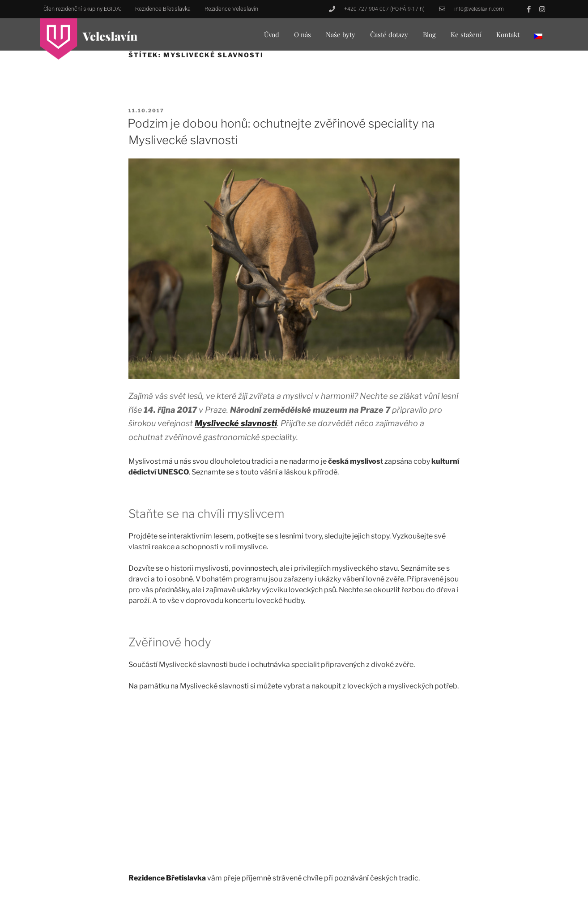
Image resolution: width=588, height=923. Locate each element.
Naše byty (341, 34)
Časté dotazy (389, 34)
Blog (429, 34)
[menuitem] (538, 36)
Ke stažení (466, 34)
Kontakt (508, 34)
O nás (303, 34)
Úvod (272, 34)
